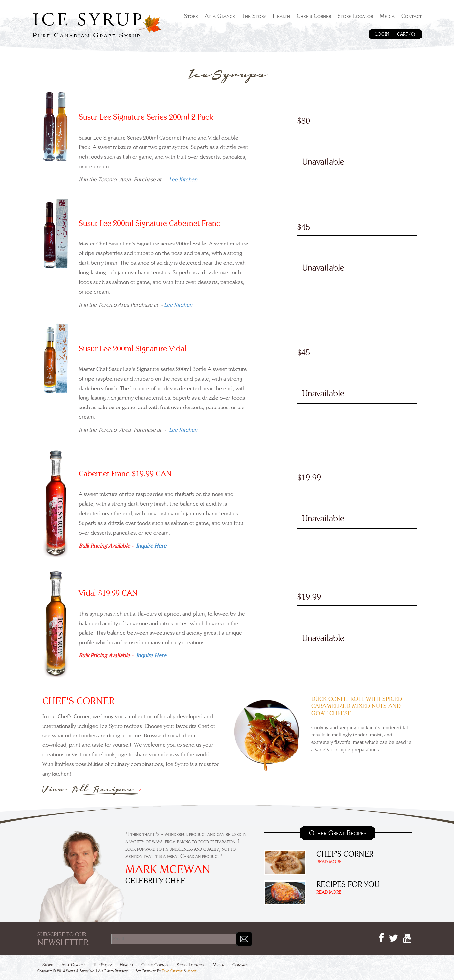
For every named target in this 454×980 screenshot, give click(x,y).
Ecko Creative (172, 971)
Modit (192, 971)
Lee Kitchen (183, 179)
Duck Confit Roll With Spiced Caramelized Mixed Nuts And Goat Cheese (357, 706)
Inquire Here (151, 546)
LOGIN (382, 34)
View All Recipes (92, 789)
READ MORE (329, 862)
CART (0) (406, 34)
